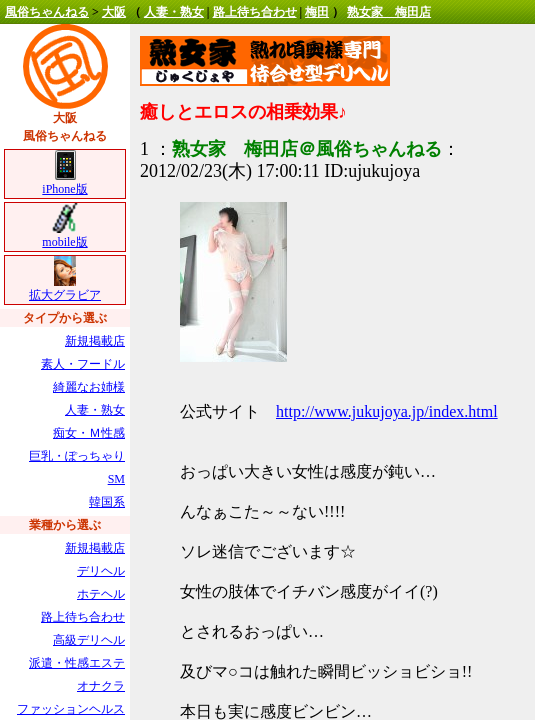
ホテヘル (101, 594)
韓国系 (107, 502)
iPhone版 (64, 182)
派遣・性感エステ (77, 663)
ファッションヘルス (71, 709)
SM (116, 479)
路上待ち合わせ (255, 12)
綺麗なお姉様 (89, 387)
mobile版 (64, 235)
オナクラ (101, 686)
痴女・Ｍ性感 (89, 433)
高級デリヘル (89, 640)
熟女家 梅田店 (389, 12)
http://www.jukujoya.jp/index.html (387, 411)
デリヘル (101, 571)
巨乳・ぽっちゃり (77, 456)
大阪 (114, 12)
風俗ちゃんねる (47, 12)
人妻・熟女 (174, 12)
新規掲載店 (95, 341)
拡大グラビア (65, 288)
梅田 (317, 12)
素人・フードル (83, 364)
